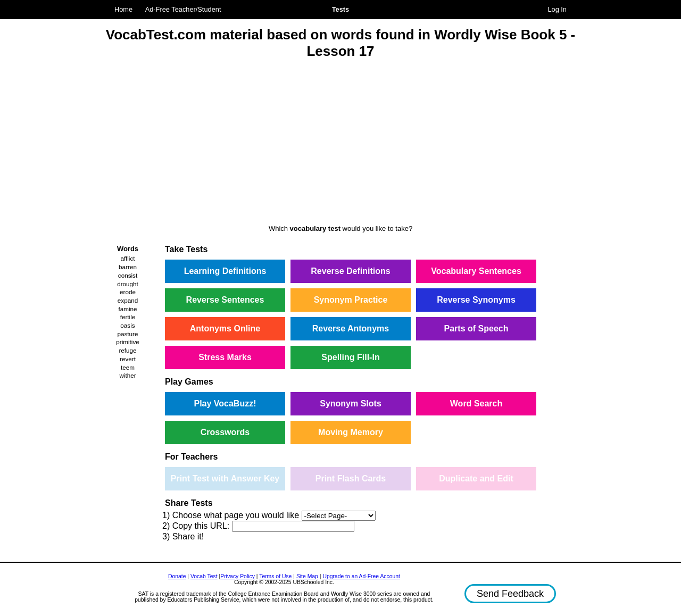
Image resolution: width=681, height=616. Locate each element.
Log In (557, 9)
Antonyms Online (225, 328)
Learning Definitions (225, 271)
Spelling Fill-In (350, 357)
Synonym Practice (351, 300)
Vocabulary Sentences (476, 271)
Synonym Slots (351, 403)
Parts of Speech (476, 328)
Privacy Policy (238, 576)
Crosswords (225, 432)
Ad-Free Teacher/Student (183, 9)
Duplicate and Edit (476, 478)
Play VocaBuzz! (225, 403)
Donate (177, 576)
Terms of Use (275, 576)
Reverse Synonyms (476, 300)
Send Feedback (510, 594)
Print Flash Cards (351, 478)
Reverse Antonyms (351, 328)
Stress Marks (225, 357)
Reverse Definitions (350, 271)
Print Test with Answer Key (225, 478)
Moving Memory (351, 432)
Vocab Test (204, 576)
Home (123, 9)
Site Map (307, 576)
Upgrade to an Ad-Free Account (361, 576)
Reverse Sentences (225, 300)
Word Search (476, 403)
